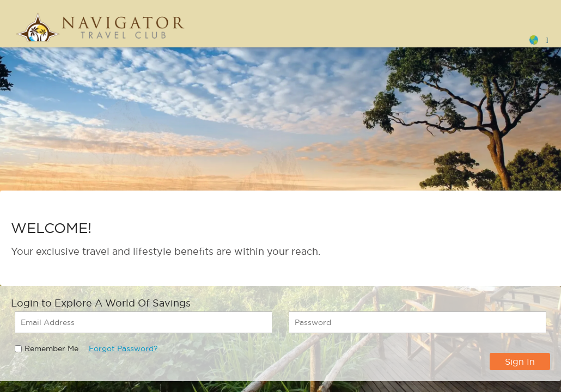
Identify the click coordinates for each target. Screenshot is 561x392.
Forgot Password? (123, 348)
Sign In (520, 362)
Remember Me (51, 348)
